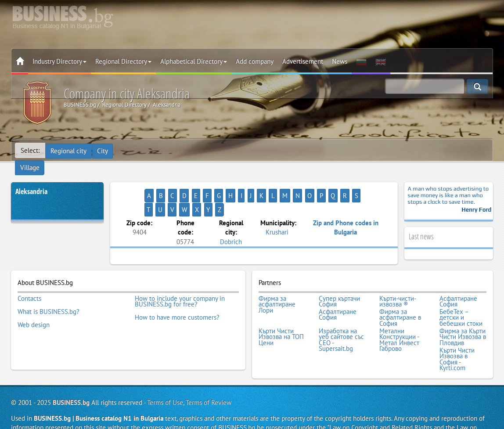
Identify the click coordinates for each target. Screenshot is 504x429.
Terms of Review (209, 378)
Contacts (29, 280)
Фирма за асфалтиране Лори (277, 286)
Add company (255, 61)
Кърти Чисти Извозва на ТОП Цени (281, 315)
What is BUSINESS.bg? (49, 292)
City (103, 150)
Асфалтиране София (458, 283)
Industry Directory (59, 61)
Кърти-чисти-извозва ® (398, 283)
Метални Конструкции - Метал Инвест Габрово (399, 318)
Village (130, 150)
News (340, 61)
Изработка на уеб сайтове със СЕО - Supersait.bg (341, 318)
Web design (34, 303)
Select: (30, 150)
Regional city (69, 150)
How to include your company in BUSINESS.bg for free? (180, 283)
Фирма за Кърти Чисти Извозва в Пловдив (463, 315)
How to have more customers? (177, 298)
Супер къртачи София (339, 283)
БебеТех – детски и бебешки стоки (461, 297)
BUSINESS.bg (71, 378)
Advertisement (303, 61)
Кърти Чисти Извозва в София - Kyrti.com (457, 336)
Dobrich (231, 214)
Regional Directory (123, 61)
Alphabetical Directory (194, 61)
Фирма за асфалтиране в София (400, 297)
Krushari (277, 205)
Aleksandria (31, 178)
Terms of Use (165, 378)
